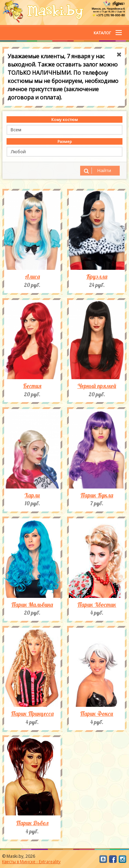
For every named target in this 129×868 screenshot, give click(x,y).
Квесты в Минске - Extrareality (31, 862)
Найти (96, 171)
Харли (32, 495)
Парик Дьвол (32, 823)
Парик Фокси (97, 714)
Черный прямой (97, 386)
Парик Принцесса (32, 714)
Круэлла (97, 277)
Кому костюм (64, 119)
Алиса (32, 277)
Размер (65, 141)
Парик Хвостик (97, 605)
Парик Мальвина (32, 605)
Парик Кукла (97, 495)
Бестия (32, 386)
